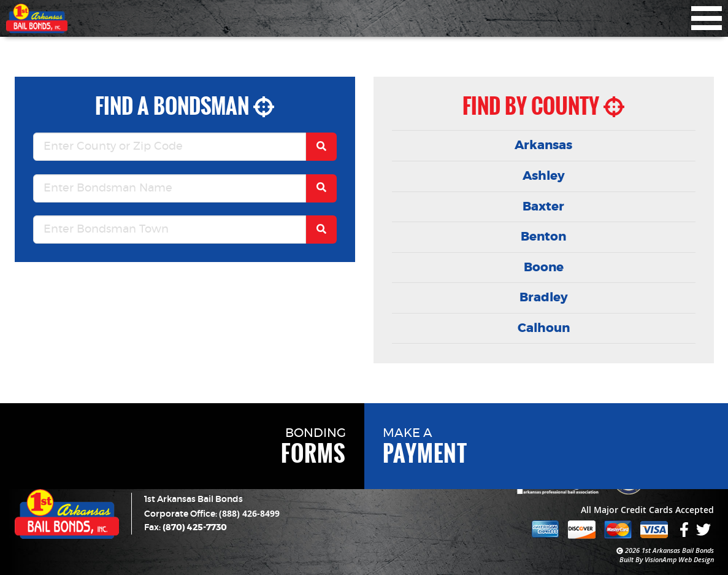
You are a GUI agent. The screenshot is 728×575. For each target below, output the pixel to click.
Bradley (544, 298)
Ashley (544, 176)
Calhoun (544, 328)
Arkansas (543, 145)
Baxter (543, 207)
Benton (543, 237)
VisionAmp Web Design (679, 559)
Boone (544, 268)
